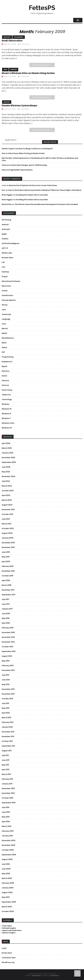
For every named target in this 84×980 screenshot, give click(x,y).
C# (3, 262)
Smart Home (7, 390)
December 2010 (8, 788)
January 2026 (7, 453)
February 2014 (8, 666)
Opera (4, 347)
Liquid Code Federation (12, 930)
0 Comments (25, 44)
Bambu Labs (7, 253)
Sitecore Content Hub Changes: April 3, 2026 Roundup (24, 165)
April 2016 (6, 623)
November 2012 (8, 694)
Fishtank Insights (9, 928)
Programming (19, 37)
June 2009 (6, 869)
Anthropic (6, 229)
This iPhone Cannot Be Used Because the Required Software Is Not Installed (46, 204)
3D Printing (6, 220)
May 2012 (6, 708)
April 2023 (6, 495)
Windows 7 (6, 418)
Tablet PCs (6, 395)
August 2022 (7, 505)
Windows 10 (7, 409)
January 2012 (7, 727)
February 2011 (7, 779)
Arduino (5, 239)
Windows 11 (6, 414)
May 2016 (6, 618)
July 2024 (6, 481)
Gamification (7, 295)
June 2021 (6, 519)
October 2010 (7, 798)
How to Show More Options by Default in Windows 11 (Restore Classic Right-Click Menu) (45, 190)
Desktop (5, 272)
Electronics (6, 286)
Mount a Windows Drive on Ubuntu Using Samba (28, 73)
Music (4, 343)
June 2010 (6, 812)
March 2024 (7, 486)
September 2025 (9, 462)
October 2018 (7, 576)
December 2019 (8, 543)
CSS (3, 267)
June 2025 (6, 467)
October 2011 (7, 741)
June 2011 (6, 760)
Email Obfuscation (12, 41)
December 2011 (8, 732)
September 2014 (9, 651)
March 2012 (6, 718)
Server (4, 376)
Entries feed (7, 953)
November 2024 (8, 476)
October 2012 (7, 699)
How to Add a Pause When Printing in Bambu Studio (23, 153)
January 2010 (7, 836)
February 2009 (8, 883)
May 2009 (6, 874)
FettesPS (42, 8)
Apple (4, 234)
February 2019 (8, 566)
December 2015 (8, 632)
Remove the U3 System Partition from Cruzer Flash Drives (33, 185)
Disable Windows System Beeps (19, 106)
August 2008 (7, 892)
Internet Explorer (9, 300)
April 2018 (6, 580)
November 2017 (8, 590)
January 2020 (8, 538)
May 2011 (5, 765)
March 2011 (6, 774)
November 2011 (8, 736)
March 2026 (7, 448)
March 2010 (7, 826)
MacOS (5, 329)
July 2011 (5, 755)
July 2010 (6, 807)
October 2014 (7, 647)
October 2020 (8, 528)
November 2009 (8, 845)
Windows (14, 70)
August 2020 (7, 533)
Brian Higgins (7, 195)
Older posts (11, 140)
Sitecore (5, 381)
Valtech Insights (9, 933)
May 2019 (6, 557)
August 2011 (7, 751)
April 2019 (6, 562)
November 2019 (8, 547)
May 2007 (6, 897)
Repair (4, 366)
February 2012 (8, 722)
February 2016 (8, 628)
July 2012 (5, 703)
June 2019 (6, 552)
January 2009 (8, 888)
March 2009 (7, 878)
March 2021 (6, 524)
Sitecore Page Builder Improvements (17, 170)
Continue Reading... (42, 65)
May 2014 (6, 661)
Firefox (5, 291)
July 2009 (6, 864)
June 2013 (6, 680)
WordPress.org (8, 962)
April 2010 (6, 822)
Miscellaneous (8, 338)
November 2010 (8, 793)
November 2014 (8, 642)
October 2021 (7, 514)
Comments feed (9, 958)
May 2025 (6, 472)
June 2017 (6, 604)
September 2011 (8, 746)
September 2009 (9, 855)
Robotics (6, 371)
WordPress (55, 976)
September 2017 (9, 595)
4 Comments (24, 109)
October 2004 (8, 911)
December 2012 (8, 689)
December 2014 (8, 637)
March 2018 (6, 585)
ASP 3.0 (5, 248)
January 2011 (7, 784)
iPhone (5, 305)
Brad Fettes (7, 204)
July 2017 (5, 599)
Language (6, 319)
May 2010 (6, 817)
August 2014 (7, 656)
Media (4, 333)
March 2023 (7, 500)
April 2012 (6, 713)
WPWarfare (36, 976)
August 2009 (7, 859)
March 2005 (7, 907)
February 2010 (8, 831)
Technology (7, 399)
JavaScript (7, 37)
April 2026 (6, 443)
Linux (5, 70)
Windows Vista (8, 423)
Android (5, 225)
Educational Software (11, 281)
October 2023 (8, 491)
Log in (4, 948)
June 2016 (6, 614)
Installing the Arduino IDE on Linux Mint (32, 195)
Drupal (5, 277)
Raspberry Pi (7, 362)
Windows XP (7, 428)
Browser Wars (8, 258)
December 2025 (8, 458)
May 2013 (6, 684)
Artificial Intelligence (11, 243)
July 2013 (5, 675)
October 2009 (8, 850)
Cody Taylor (7, 926)
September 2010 (9, 803)
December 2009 (8, 840)
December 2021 (8, 510)
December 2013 (8, 670)
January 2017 (7, 609)
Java (4, 310)
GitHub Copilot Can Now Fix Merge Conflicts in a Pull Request (27, 149)
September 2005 (9, 902)
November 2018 (8, 571)
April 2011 (6, 770)
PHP (3, 352)
